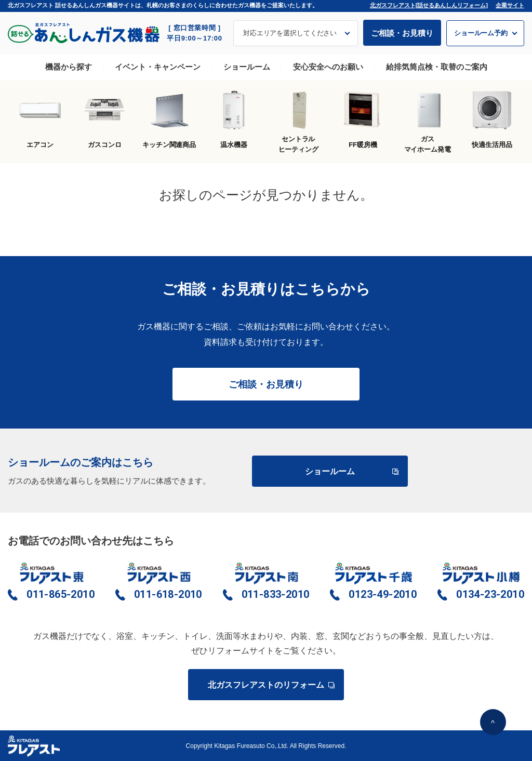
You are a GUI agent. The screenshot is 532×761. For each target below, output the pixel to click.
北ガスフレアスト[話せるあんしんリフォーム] (429, 5)
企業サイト (510, 5)
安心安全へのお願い (328, 67)
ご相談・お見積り (402, 33)
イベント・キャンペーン (158, 67)
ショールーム (247, 67)
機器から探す (69, 67)
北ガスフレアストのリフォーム (271, 685)
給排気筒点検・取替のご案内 (437, 67)
